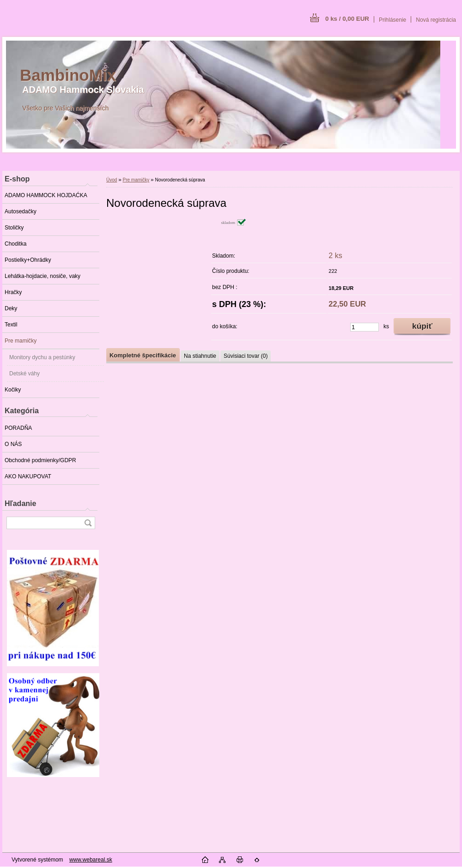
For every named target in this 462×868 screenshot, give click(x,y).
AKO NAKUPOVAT (28, 476)
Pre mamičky (21, 341)
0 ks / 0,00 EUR (347, 19)
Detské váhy (24, 374)
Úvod (112, 180)
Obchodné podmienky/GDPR (40, 460)
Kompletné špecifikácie (143, 355)
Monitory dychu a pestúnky (42, 357)
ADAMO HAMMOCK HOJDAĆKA (46, 195)
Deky (11, 308)
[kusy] (365, 327)
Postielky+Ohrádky (28, 260)
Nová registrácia (436, 20)
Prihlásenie (392, 20)
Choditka (15, 244)
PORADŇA (18, 428)
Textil (11, 325)
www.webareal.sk (91, 860)
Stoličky (14, 228)
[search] (88, 523)
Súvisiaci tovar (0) (246, 356)
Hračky (13, 292)
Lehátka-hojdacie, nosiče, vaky (43, 276)
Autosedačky (21, 211)
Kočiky (13, 390)
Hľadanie (20, 503)
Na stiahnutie (200, 356)
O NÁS (13, 444)
